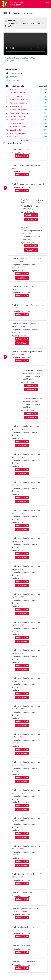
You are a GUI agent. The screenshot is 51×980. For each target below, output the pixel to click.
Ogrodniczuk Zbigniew (19, 113)
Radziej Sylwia (16, 123)
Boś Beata (14, 89)
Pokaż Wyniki (31, 219)
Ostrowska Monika (17, 116)
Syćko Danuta (15, 130)
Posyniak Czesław (17, 120)
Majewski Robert (17, 106)
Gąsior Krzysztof (17, 96)
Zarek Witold (15, 137)
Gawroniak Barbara (17, 93)
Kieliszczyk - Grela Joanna (20, 100)
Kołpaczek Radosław (18, 103)
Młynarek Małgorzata (18, 110)
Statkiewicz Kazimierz (19, 127)
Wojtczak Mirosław (18, 133)
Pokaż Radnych (22, 156)
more (40, 203)
